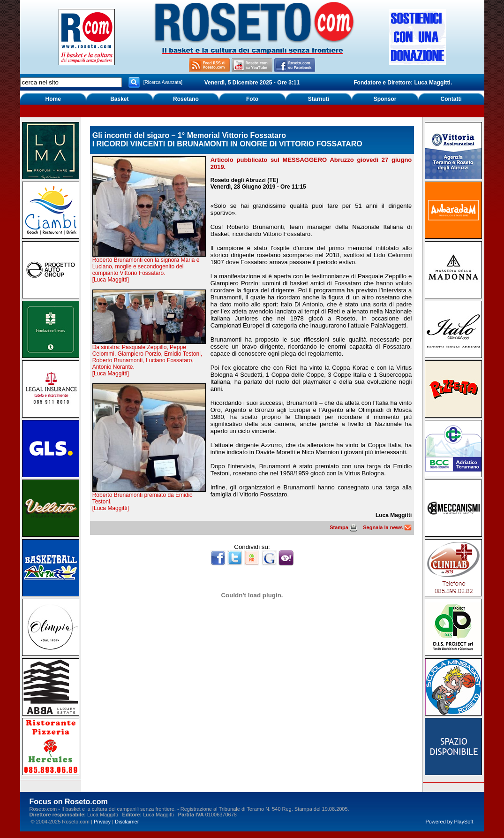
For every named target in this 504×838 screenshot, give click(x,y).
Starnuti (319, 99)
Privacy (102, 822)
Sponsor (385, 99)
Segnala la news (387, 527)
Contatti (451, 99)
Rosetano (186, 99)
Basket (119, 99)
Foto (252, 99)
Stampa (343, 527)
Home (53, 99)
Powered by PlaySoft (449, 822)
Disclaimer (127, 822)
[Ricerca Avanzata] (163, 82)
